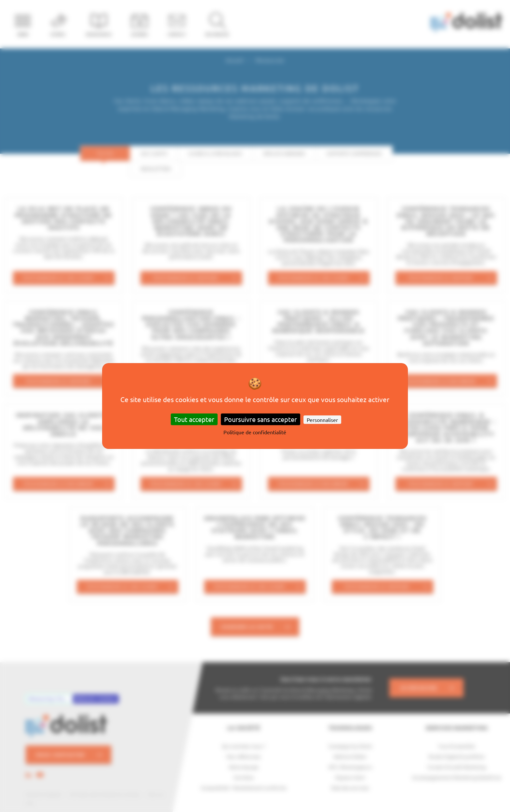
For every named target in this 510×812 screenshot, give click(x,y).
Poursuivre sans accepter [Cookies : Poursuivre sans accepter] (261, 419)
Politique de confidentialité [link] (255, 432)
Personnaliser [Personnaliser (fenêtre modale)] (322, 420)
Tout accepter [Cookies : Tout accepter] (194, 419)
